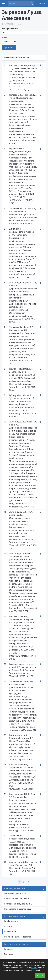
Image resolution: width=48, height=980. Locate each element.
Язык (5, 38)
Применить (9, 48)
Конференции (11, 921)
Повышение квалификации (17, 899)
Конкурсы (9, 949)
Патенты (8, 926)
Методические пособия (15, 893)
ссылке (34, 968)
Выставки (9, 954)
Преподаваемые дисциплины (18, 904)
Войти (42, 3)
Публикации (10, 932)
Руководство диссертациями (18, 909)
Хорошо (40, 975)
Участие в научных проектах (18, 937)
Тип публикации (10, 29)
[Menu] (3, 4)
